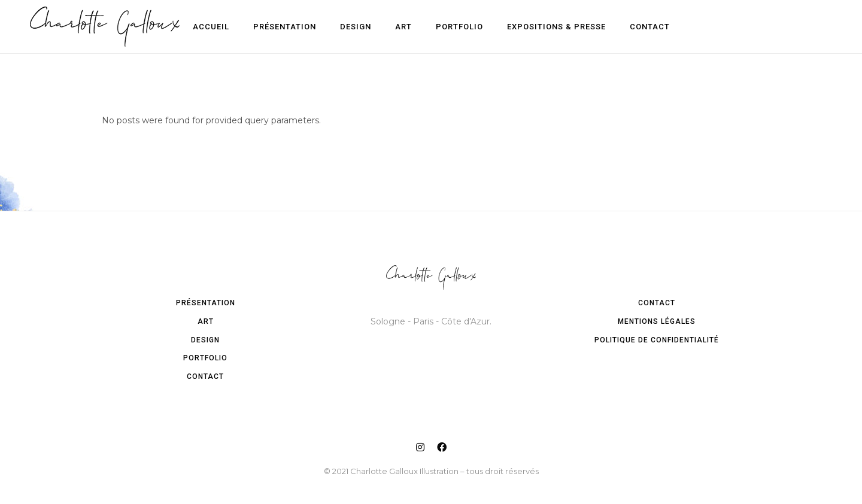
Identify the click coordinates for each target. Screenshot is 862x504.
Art (206, 321)
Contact (205, 377)
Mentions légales (657, 321)
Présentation (206, 303)
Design (205, 340)
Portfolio (205, 358)
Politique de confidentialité (657, 340)
